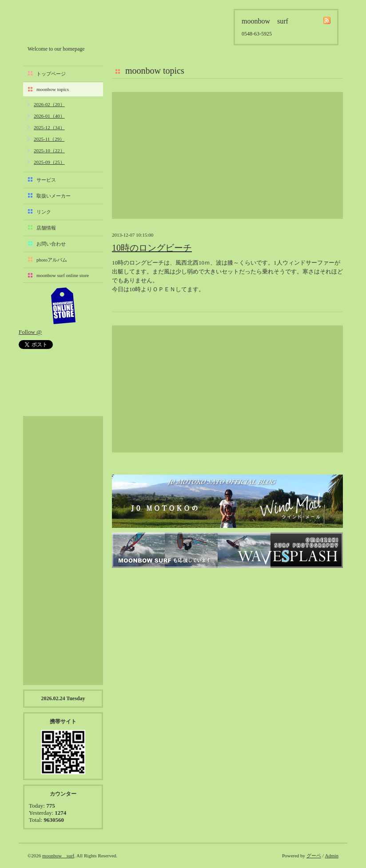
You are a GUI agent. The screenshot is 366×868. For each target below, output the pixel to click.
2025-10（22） (49, 151)
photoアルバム (52, 260)
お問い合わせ (51, 244)
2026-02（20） (49, 104)
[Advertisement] (227, 155)
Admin (332, 856)
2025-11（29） (49, 139)
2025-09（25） (49, 162)
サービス (46, 180)
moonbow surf (75, 25)
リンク (44, 212)
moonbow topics (53, 89)
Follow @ (30, 332)
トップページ (51, 74)
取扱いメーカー (54, 196)
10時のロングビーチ (152, 248)
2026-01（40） (49, 116)
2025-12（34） (49, 127)
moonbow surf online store (63, 275)
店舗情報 (46, 228)
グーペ (314, 856)
